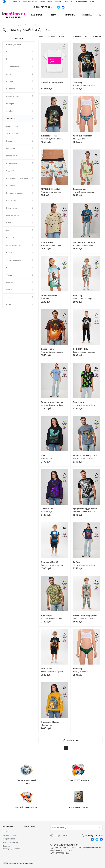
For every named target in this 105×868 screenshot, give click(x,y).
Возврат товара (46, 2)
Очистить (19, 38)
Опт (67, 2)
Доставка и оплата (30, 2)
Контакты (59, 2)
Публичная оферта (10, 842)
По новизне (97, 36)
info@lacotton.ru (61, 836)
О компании (15, 2)
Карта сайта (29, 826)
